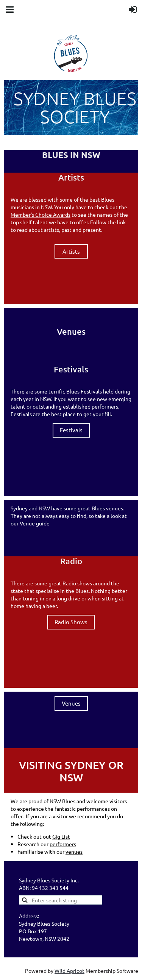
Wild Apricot (69, 971)
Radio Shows (71, 622)
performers (63, 844)
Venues (71, 703)
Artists (71, 251)
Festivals (71, 430)
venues (74, 851)
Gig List (61, 836)
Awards (62, 214)
